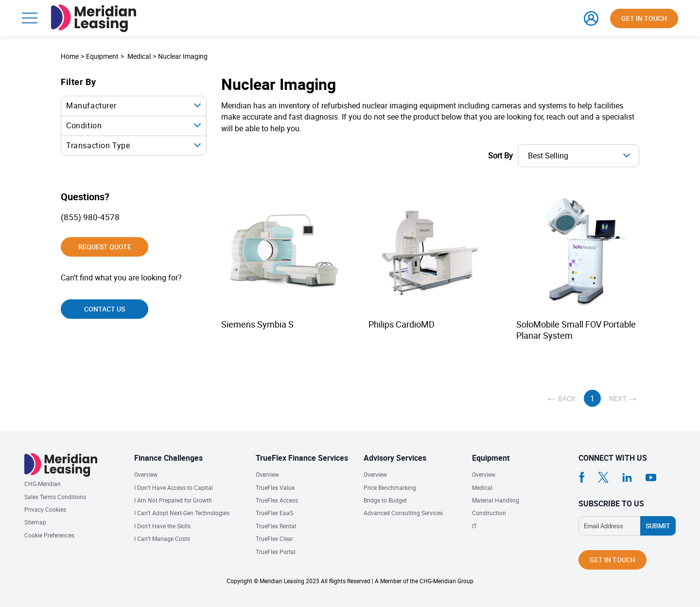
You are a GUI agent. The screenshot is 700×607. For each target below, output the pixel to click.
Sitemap (35, 522)
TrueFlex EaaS (274, 513)
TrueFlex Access (277, 500)
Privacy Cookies (45, 510)
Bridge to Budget (385, 500)
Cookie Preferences (49, 535)
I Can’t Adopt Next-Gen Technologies (182, 513)
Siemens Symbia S (257, 324)
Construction (489, 513)
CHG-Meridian (43, 484)
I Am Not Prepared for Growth (173, 500)
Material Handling (496, 500)
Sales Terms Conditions (55, 497)
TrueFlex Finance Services (302, 458)
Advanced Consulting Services (403, 513)
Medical (139, 56)
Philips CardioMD (402, 324)
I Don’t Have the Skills (162, 526)
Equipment (491, 458)
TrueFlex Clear (274, 539)
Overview (146, 475)
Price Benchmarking (390, 488)
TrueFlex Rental (276, 526)
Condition (84, 125)
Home (70, 56)
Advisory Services (395, 458)
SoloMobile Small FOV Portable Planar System (576, 330)
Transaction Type (98, 145)
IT (474, 526)
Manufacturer (91, 105)
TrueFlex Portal (276, 552)
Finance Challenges (168, 458)
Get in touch (644, 18)
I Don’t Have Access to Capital (174, 488)
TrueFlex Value (275, 488)
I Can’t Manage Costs (162, 539)
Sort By (500, 156)
